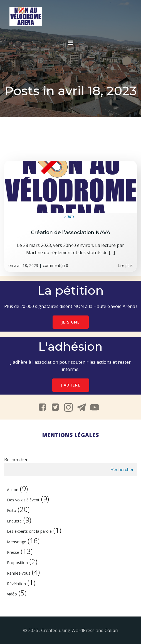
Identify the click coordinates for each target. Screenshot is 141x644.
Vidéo (12, 594)
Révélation (16, 584)
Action (13, 490)
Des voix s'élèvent (23, 500)
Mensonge (17, 542)
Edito (69, 216)
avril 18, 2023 (26, 265)
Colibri (111, 630)
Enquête (14, 521)
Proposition (17, 563)
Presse (13, 552)
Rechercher (16, 459)
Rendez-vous (19, 573)
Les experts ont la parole (29, 531)
